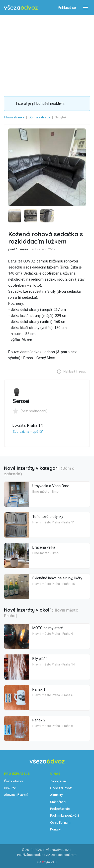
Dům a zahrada (39, 117)
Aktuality (56, 795)
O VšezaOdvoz (61, 788)
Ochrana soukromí (64, 855)
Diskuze (10, 788)
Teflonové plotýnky (48, 517)
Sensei (21, 401)
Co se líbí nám (60, 823)
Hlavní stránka (14, 117)
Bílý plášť (40, 659)
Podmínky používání (65, 815)
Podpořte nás (60, 809)
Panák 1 (39, 689)
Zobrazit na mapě (25, 432)
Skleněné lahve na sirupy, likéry (57, 578)
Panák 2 (39, 720)
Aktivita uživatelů (16, 795)
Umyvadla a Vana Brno (51, 486)
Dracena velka (44, 547)
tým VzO (51, 862)
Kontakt (56, 829)
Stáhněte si (58, 802)
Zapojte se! (58, 781)
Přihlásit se (67, 8)
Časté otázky (13, 781)
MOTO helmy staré (48, 628)
